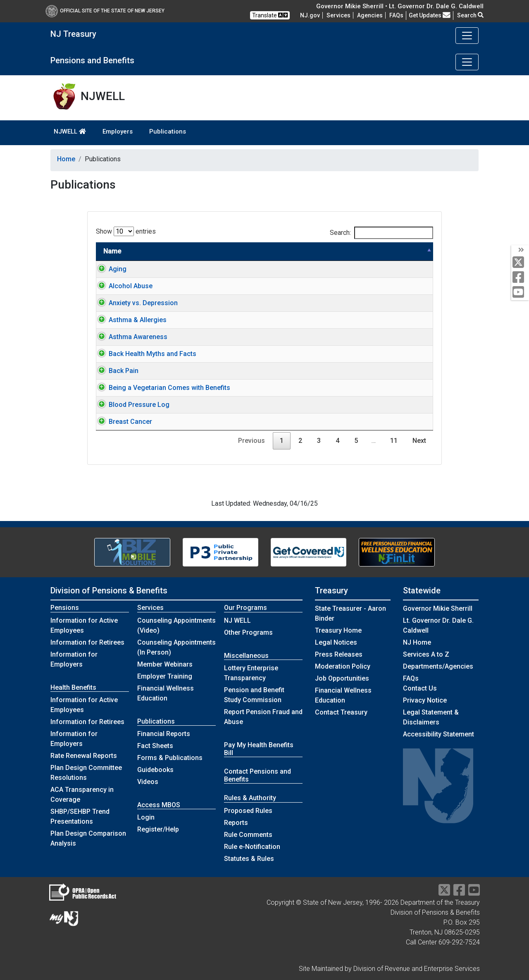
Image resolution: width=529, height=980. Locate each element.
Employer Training (165, 676)
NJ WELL (237, 620)
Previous (251, 441)
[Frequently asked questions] (396, 15)
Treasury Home (338, 630)
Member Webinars (165, 664)
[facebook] (520, 278)
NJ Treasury (73, 34)
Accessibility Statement (438, 734)
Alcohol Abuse (122, 286)
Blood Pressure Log (131, 405)
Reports (236, 823)
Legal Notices (336, 642)
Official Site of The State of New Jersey (105, 11)
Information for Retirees (87, 642)
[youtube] (520, 293)
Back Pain (115, 371)
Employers (118, 131)
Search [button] (470, 15)
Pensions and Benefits (92, 60)
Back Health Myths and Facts (144, 354)
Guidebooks (155, 770)
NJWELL (70, 131)
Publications (168, 131)
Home (66, 159)
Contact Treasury (341, 712)
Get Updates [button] (430, 15)
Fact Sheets (155, 746)
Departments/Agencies (438, 666)
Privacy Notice (425, 700)
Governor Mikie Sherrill (438, 608)
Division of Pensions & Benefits (109, 590)
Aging (109, 269)
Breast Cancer (122, 422)
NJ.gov (310, 15)
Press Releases (339, 654)
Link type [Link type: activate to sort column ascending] (394, 251)
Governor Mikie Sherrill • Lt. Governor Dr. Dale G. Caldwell (400, 6)
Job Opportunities (342, 678)
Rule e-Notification (252, 847)
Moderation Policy (343, 666)
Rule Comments (248, 835)
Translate (270, 15)
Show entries (126, 231)
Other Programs (248, 632)
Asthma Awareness (130, 337)
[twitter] (520, 263)
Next (419, 441)
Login (146, 817)
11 (394, 441)
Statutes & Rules (249, 859)
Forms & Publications (170, 758)
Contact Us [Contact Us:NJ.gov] (420, 688)
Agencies (370, 15)
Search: (381, 233)
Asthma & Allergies (129, 320)
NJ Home (417, 642)
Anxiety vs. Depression (135, 303)
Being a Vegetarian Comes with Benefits (161, 388)
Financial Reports (164, 734)
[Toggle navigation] (467, 36)
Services (338, 15)
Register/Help (158, 829)
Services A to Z (426, 654)
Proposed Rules (248, 811)
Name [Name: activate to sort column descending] (112, 251)
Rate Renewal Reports (84, 756)
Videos (148, 782)
